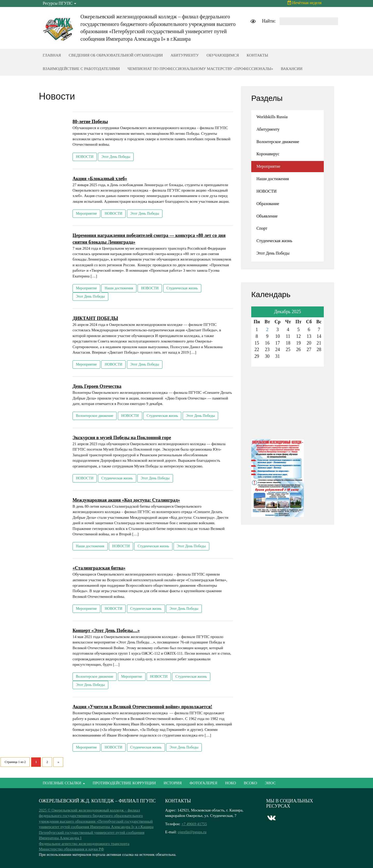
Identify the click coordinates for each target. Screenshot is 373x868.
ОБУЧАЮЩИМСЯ (223, 55)
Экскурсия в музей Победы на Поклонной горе (122, 438)
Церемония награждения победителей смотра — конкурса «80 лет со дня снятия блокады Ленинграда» (149, 239)
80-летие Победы (90, 122)
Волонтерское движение (95, 416)
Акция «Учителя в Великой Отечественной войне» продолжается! (142, 707)
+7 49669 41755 (194, 824)
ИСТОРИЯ (173, 783)
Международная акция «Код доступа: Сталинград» (126, 500)
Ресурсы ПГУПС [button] (59, 3)
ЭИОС (270, 783)
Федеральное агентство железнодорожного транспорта (84, 844)
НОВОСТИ (85, 157)
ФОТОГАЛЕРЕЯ (203, 783)
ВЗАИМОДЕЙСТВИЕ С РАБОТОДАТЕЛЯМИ (81, 69)
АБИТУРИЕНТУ (185, 55)
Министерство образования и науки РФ (71, 849)
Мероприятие (86, 213)
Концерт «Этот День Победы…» (106, 631)
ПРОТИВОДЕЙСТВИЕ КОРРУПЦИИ (124, 783)
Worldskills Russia (272, 117)
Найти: (269, 21)
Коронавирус (268, 154)
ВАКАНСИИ (292, 69)
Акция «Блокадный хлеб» (100, 179)
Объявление (267, 216)
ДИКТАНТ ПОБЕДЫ (95, 318)
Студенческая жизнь (182, 288)
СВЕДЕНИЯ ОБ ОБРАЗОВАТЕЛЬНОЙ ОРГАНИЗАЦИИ (116, 55)
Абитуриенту (268, 129)
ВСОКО (250, 783)
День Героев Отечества (97, 386)
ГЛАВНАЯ (52, 55)
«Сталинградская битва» (99, 568)
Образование (268, 204)
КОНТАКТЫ (257, 55)
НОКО (231, 783)
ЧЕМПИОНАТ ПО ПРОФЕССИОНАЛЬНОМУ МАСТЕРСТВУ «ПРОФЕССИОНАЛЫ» (200, 69)
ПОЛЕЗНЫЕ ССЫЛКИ (64, 783)
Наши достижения (119, 288)
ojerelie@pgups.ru (192, 832)
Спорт (262, 228)
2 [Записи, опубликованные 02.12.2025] (267, 330)
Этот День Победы (116, 157)
